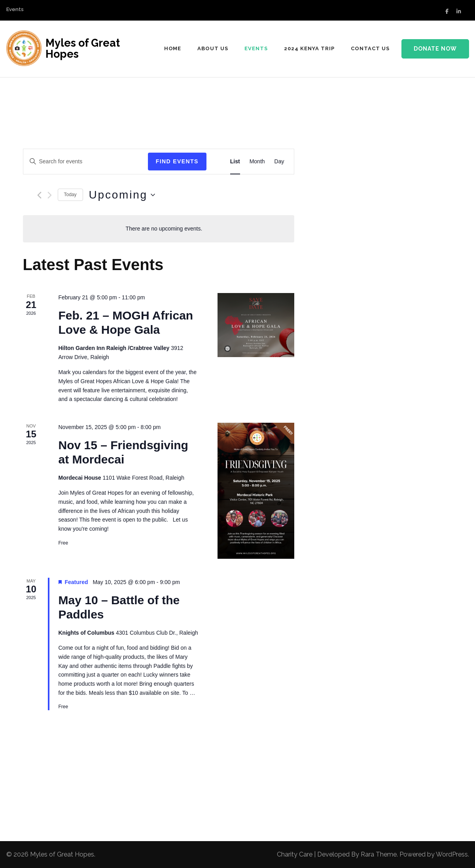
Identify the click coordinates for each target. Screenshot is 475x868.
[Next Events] (50, 195)
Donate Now (435, 49)
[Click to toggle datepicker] (122, 195)
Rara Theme (379, 854)
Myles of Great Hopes (83, 48)
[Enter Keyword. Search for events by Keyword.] (86, 162)
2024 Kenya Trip (309, 48)
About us (213, 48)
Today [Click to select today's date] (70, 195)
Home (173, 48)
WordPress (452, 854)
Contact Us (370, 48)
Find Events (177, 161)
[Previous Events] (39, 195)
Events (15, 9)
